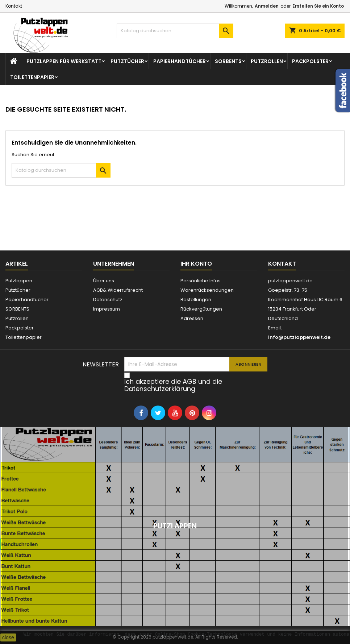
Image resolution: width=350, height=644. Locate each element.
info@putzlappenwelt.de (299, 337)
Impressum (107, 309)
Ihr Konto (196, 264)
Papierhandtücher (180, 61)
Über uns (104, 281)
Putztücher (127, 61)
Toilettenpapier (32, 77)
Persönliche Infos (201, 281)
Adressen (192, 318)
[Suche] (175, 31)
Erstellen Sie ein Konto (318, 6)
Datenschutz (108, 300)
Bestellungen (196, 300)
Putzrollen (267, 61)
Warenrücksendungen (207, 290)
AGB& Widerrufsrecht (118, 290)
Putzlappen (19, 281)
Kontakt (14, 6)
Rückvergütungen (201, 309)
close (8, 637)
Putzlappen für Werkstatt (64, 61)
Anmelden (267, 6)
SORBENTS (228, 61)
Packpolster (310, 61)
